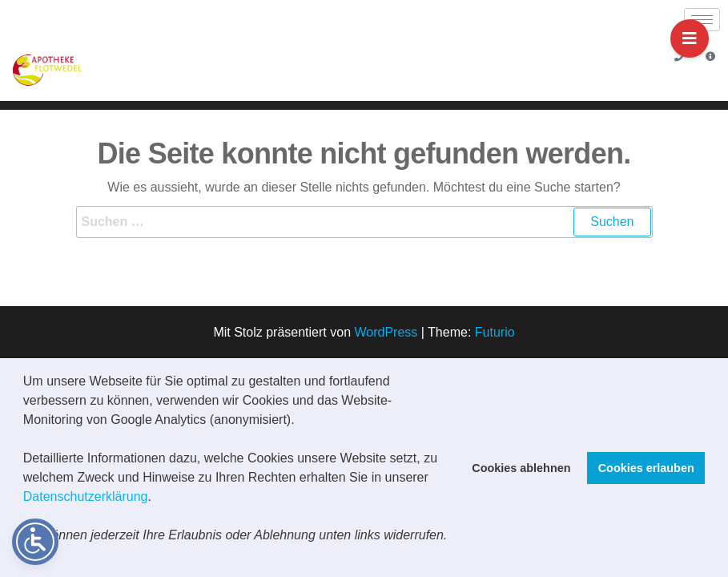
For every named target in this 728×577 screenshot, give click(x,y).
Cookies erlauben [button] (646, 468)
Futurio (495, 332)
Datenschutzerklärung (86, 496)
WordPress (386, 332)
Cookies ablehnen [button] (521, 468)
